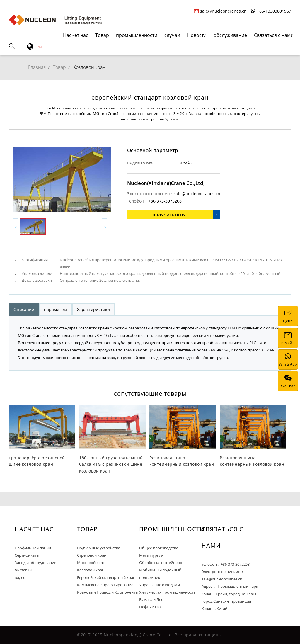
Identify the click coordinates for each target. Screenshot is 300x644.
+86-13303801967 (271, 11)
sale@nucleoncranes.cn (220, 11)
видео (20, 577)
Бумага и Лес (151, 599)
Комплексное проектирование (105, 585)
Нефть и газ (150, 607)
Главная (37, 67)
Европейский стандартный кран (106, 577)
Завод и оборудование (35, 563)
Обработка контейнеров (162, 563)
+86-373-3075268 (165, 201)
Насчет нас (76, 35)
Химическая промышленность (167, 592)
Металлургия (151, 555)
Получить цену (169, 215)
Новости (197, 35)
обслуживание (230, 35)
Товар (102, 35)
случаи (172, 35)
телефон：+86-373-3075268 (226, 564)
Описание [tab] (24, 309)
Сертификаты (27, 555)
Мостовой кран (91, 563)
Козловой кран (89, 67)
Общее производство (159, 548)
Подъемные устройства (99, 548)
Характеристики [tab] (93, 309)
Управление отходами (160, 585)
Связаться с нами (274, 35)
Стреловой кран (92, 555)
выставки (23, 570)
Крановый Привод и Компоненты (108, 592)
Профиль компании (33, 548)
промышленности (137, 35)
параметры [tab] (56, 309)
